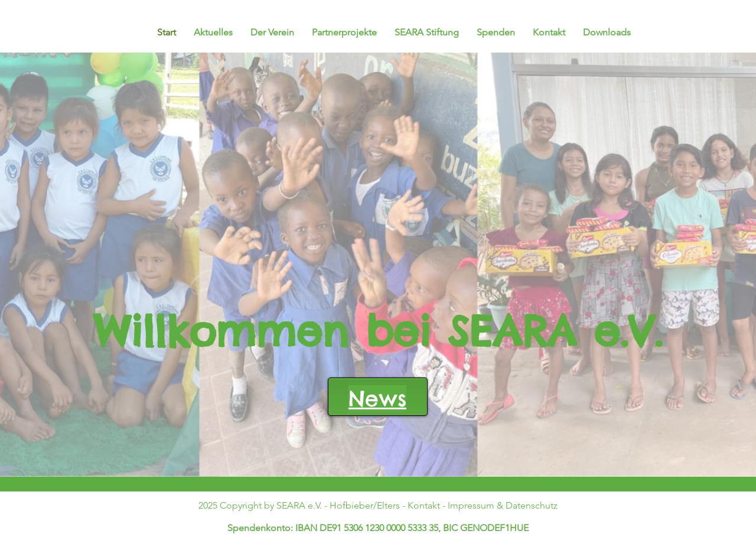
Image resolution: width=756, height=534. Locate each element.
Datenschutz (532, 505)
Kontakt (424, 505)
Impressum (471, 505)
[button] (344, 32)
